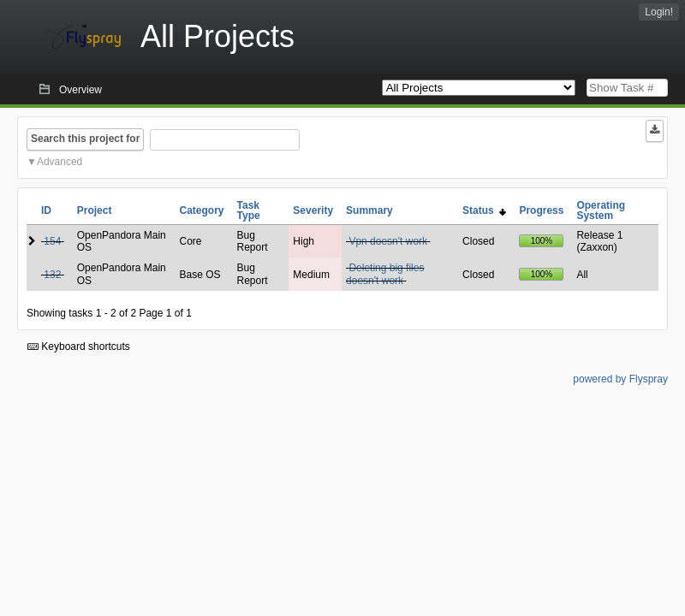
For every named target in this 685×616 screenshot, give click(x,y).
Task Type (249, 210)
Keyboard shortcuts (79, 346)
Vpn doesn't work (388, 241)
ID (46, 210)
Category (202, 210)
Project (95, 210)
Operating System (601, 210)
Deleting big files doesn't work (385, 274)
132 (52, 275)
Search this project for (85, 139)
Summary (369, 210)
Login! (659, 12)
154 (52, 241)
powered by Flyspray (620, 379)
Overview (80, 90)
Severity (313, 210)
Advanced (60, 162)
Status (484, 210)
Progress (541, 210)
